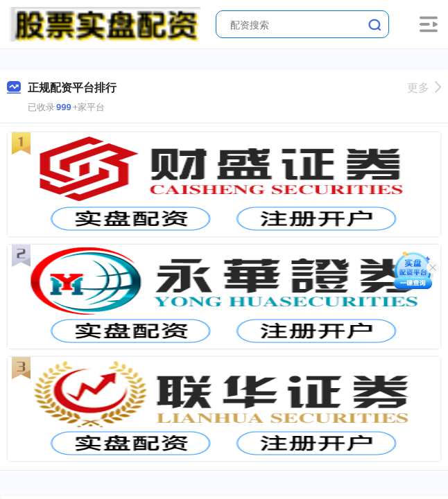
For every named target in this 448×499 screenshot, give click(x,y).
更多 (424, 88)
